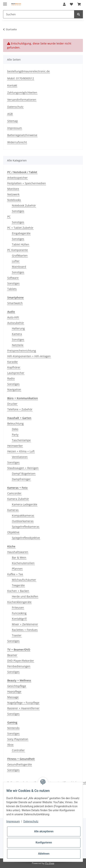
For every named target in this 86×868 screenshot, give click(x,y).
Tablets (12, 289)
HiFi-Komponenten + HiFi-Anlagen (29, 356)
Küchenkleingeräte (19, 602)
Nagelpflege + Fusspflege (23, 703)
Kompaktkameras (23, 515)
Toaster (17, 635)
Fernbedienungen (19, 666)
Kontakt (12, 85)
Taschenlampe (21, 440)
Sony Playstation (18, 739)
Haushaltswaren (18, 552)
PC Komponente (18, 250)
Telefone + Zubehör (20, 409)
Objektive (13, 532)
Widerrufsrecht (17, 142)
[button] (64, 4)
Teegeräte (18, 585)
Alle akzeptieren (44, 831)
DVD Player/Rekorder (21, 661)
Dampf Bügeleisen (24, 473)
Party (15, 435)
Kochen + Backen (18, 591)
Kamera (17, 334)
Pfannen (17, 569)
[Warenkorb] (79, 4)
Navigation (14, 390)
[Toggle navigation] (5, 2)
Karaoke (12, 362)
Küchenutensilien (23, 563)
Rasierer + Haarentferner (23, 708)
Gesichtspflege (17, 686)
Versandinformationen (22, 100)
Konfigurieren (44, 842)
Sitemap (13, 121)
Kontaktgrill (19, 619)
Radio (11, 378)
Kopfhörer (14, 367)
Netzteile (18, 345)
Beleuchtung (15, 423)
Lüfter (16, 261)
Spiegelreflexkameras (26, 527)
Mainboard (19, 267)
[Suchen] (39, 14)
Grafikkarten (20, 255)
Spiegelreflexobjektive (26, 538)
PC (9, 217)
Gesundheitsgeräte (20, 764)
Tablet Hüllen (21, 244)
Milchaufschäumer (24, 580)
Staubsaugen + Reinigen (23, 468)
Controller (18, 750)
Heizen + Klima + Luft (21, 451)
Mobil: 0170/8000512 (21, 78)
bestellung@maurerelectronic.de (29, 71)
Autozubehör (16, 323)
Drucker (12, 404)
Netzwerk (13, 194)
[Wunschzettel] (71, 4)
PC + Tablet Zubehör (20, 228)
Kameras (13, 510)
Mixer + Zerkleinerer (25, 624)
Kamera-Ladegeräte (25, 504)
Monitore (13, 189)
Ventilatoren (20, 457)
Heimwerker (15, 446)
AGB (10, 114)
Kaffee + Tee (15, 574)
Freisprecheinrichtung (22, 351)
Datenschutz (15, 107)
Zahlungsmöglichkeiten (22, 93)
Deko (15, 429)
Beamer (12, 655)
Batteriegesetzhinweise (22, 135)
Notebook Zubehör (24, 205)
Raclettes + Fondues (25, 630)
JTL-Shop (50, 863)
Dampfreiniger (21, 479)
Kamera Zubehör (18, 499)
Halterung (18, 328)
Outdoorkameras (23, 521)
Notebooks (14, 200)
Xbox (10, 745)
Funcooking (19, 613)
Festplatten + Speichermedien (27, 183)
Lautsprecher (16, 373)
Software (13, 278)
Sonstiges (18, 211)
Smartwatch (15, 303)
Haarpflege (14, 692)
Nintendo (13, 728)
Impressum (15, 128)
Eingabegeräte (21, 233)
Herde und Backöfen (25, 596)
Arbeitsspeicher (17, 178)
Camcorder (14, 493)
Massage (13, 697)
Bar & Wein (19, 557)
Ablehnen (44, 854)
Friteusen (18, 608)
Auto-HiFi (13, 317)
